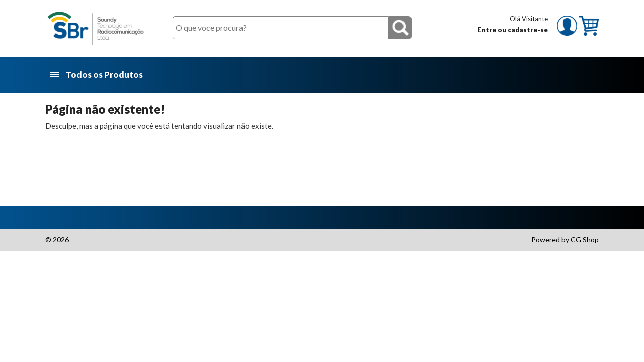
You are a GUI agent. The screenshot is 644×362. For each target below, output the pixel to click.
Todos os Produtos (97, 75)
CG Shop (585, 240)
